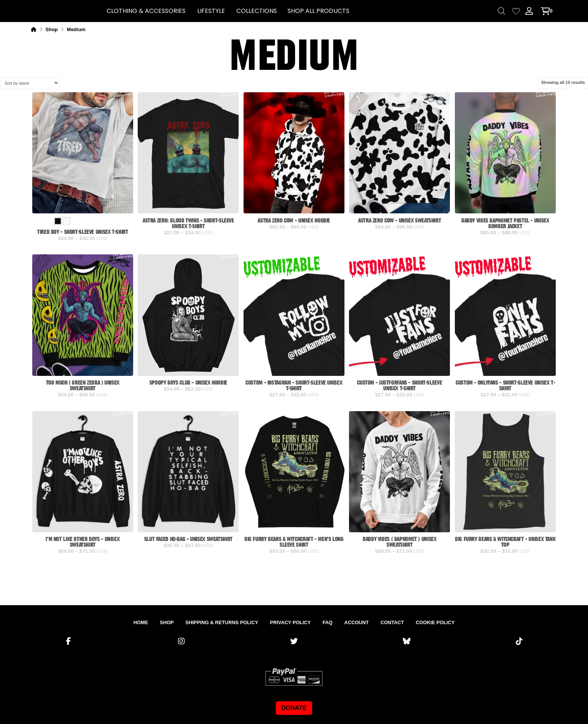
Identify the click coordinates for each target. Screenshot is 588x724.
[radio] (58, 221)
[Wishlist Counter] (516, 11)
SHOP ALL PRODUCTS (318, 11)
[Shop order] (30, 83)
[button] (146, 11)
